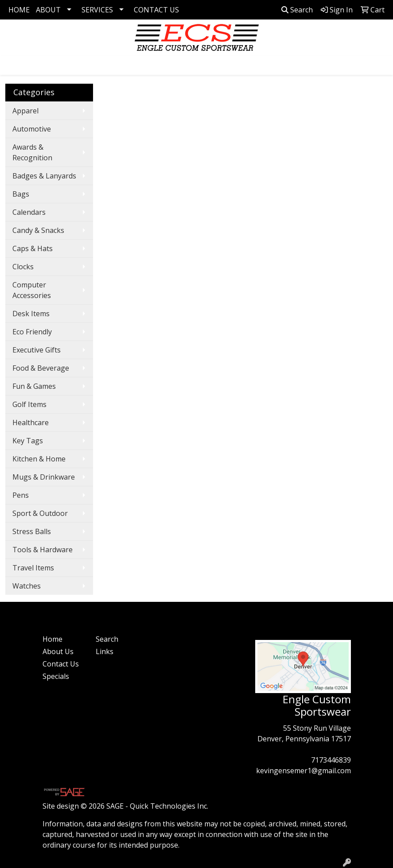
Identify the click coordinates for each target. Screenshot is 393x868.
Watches (27, 586)
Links (105, 651)
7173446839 (331, 760)
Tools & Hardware (43, 550)
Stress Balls (32, 531)
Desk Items (31, 314)
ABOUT (48, 10)
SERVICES (97, 10)
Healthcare (31, 422)
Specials (56, 676)
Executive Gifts (37, 350)
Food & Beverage (41, 368)
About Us (58, 651)
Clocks (23, 267)
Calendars (29, 212)
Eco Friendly (32, 332)
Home (53, 639)
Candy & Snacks (38, 230)
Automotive (32, 129)
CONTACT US (156, 10)
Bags (21, 194)
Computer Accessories (32, 290)
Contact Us (61, 664)
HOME (19, 10)
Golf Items (29, 404)
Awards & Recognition (32, 152)
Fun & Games (34, 386)
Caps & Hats (33, 248)
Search (297, 10)
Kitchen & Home (39, 459)
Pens (21, 495)
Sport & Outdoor (40, 513)
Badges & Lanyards (44, 176)
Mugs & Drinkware (44, 477)
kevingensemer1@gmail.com (304, 771)
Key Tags (28, 441)
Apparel (25, 111)
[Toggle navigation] (14, 65)
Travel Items (33, 568)
